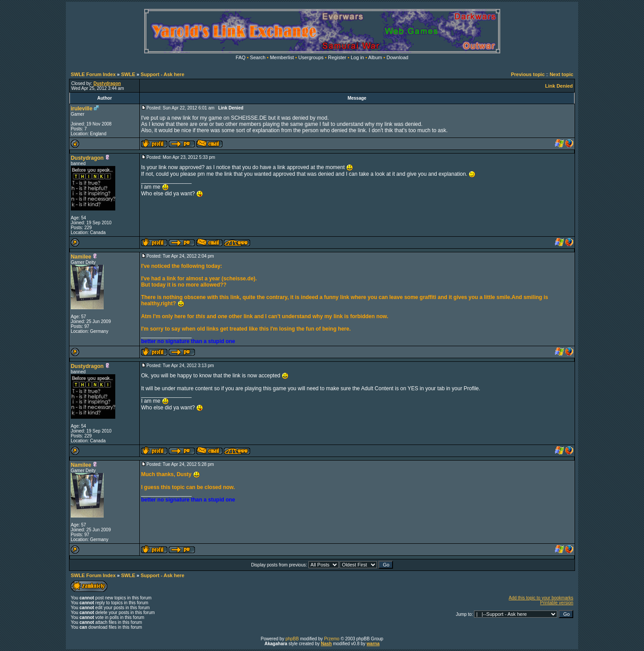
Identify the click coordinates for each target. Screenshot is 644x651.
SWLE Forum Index (93, 74)
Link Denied (559, 86)
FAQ (241, 57)
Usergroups (311, 57)
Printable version (557, 603)
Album (375, 57)
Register (337, 57)
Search (258, 57)
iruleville (82, 109)
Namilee (81, 257)
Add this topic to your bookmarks (541, 598)
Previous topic (528, 74)
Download (398, 57)
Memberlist (282, 57)
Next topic (561, 74)
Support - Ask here (162, 74)
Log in (357, 57)
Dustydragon (87, 158)
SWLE (128, 74)
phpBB (292, 639)
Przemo (332, 639)
